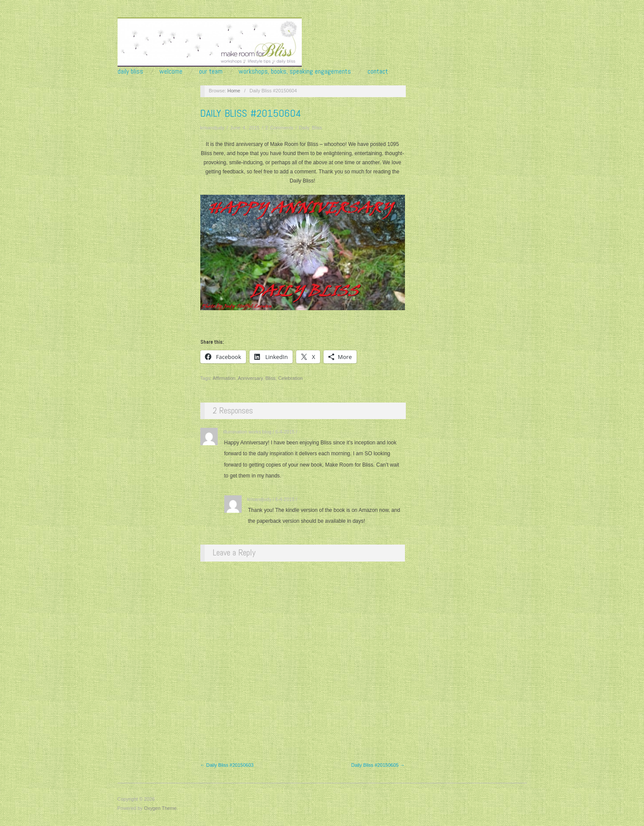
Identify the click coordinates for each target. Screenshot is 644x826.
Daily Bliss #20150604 (251, 113)
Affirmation (224, 378)
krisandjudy (212, 128)
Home (234, 91)
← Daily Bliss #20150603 (227, 765)
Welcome (171, 71)
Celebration (290, 378)
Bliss (271, 378)
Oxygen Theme (160, 808)
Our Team (211, 71)
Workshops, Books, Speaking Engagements (295, 71)
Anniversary (250, 378)
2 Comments (279, 128)
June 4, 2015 (245, 128)
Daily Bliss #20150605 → (378, 765)
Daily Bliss (130, 71)
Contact (378, 71)
